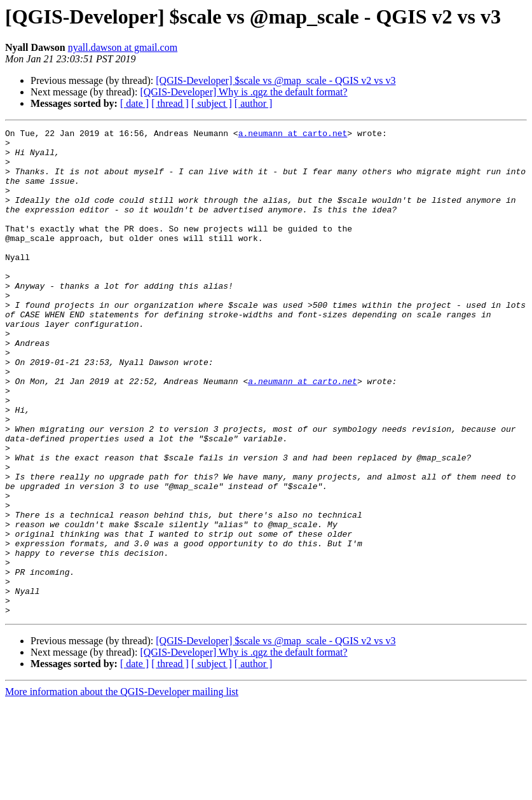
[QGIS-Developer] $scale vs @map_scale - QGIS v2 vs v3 (276, 80)
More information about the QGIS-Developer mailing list (122, 789)
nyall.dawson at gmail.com (123, 47)
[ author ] (254, 103)
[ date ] (134, 103)
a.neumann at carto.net (293, 135)
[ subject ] (212, 103)
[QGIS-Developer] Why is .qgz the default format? (243, 92)
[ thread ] (170, 103)
